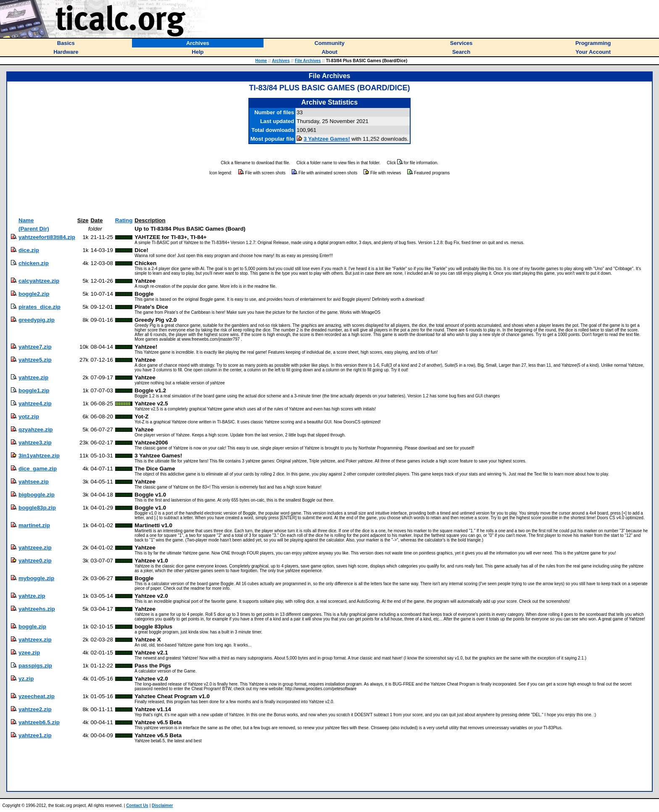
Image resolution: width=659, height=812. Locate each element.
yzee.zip (29, 653)
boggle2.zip (34, 294)
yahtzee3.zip (35, 443)
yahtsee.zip (34, 482)
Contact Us (137, 805)
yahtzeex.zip (35, 640)
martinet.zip (34, 525)
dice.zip (29, 250)
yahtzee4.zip (35, 403)
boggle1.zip (34, 390)
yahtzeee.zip (35, 548)
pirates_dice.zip (40, 307)
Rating (124, 220)
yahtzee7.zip (35, 347)
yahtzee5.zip (35, 360)
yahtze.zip (32, 596)
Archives (281, 61)
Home (261, 61)
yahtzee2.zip (35, 709)
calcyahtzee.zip (39, 281)
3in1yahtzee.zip (39, 456)
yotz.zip (29, 417)
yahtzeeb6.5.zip (39, 722)
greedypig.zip (37, 320)
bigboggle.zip (37, 495)
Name (26, 220)
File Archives (308, 61)
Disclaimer (162, 805)
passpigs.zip (35, 666)
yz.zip (26, 679)
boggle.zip (32, 627)
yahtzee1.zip (35, 735)
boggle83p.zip (37, 508)
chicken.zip (34, 263)
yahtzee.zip (33, 377)
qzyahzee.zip (36, 430)
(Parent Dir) (34, 229)
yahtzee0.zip (35, 561)
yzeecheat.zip (37, 696)
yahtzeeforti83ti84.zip (47, 237)
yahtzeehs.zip (37, 609)
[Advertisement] (329, 197)
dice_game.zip (38, 469)
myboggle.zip (36, 578)
